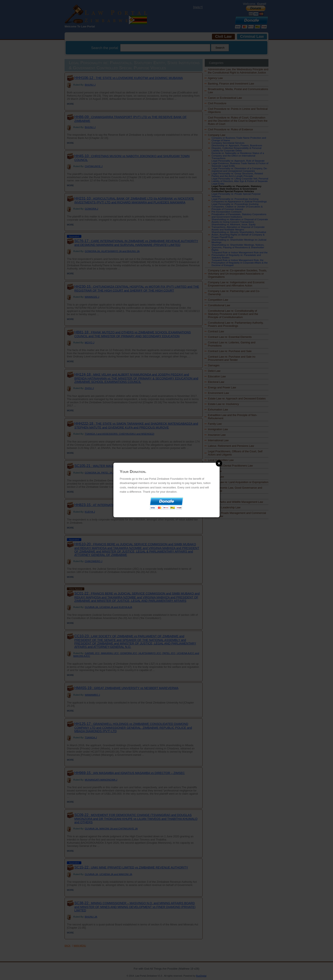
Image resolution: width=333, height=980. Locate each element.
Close (219, 463)
